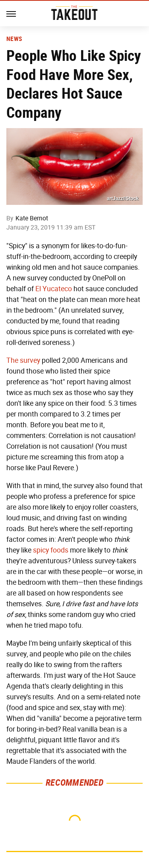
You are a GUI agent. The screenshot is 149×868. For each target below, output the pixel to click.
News (14, 39)
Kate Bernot (32, 218)
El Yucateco (54, 289)
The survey (23, 360)
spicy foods (51, 550)
